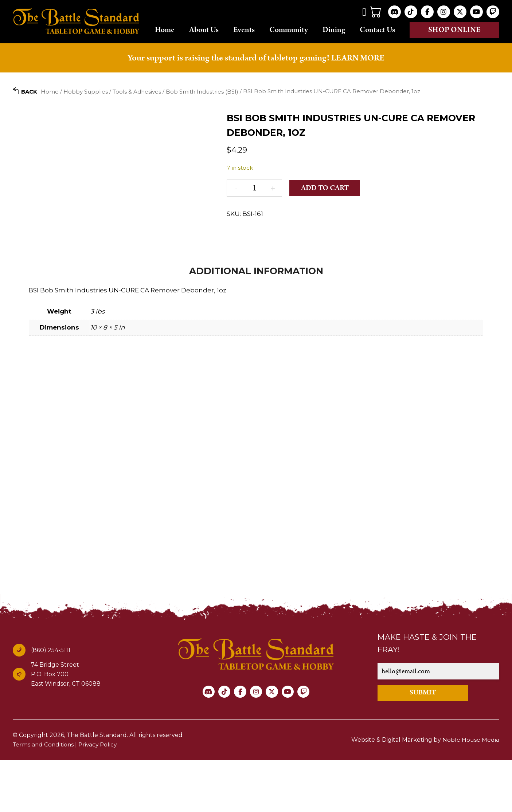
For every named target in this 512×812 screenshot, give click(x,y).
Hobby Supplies (86, 101)
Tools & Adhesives (137, 101)
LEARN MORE (358, 67)
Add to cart (326, 198)
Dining (343, 35)
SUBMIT (426, 745)
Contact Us (382, 34)
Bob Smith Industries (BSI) (202, 101)
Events (253, 35)
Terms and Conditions (44, 797)
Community (298, 35)
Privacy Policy (101, 797)
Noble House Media (471, 792)
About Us (211, 34)
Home (176, 35)
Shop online (458, 35)
